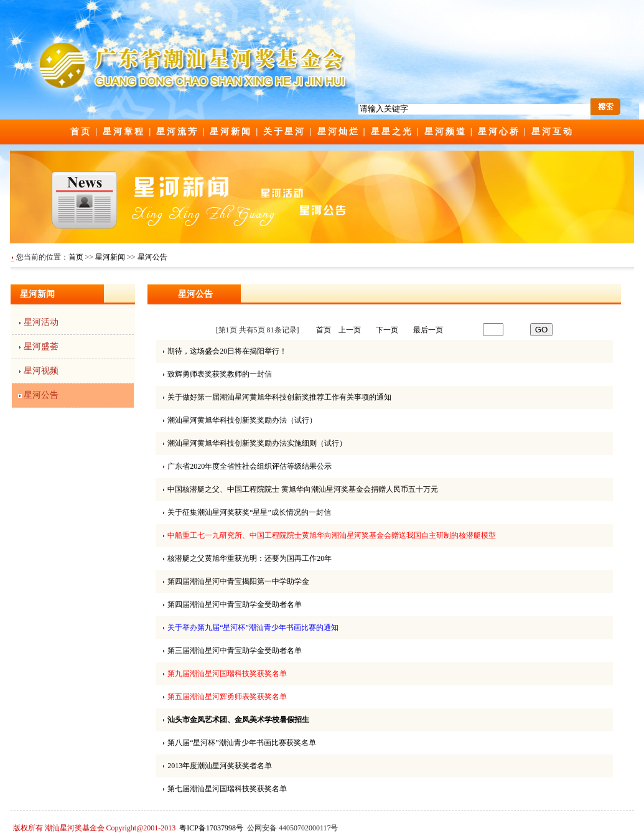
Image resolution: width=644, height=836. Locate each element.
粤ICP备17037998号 (211, 828)
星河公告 (152, 257)
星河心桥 (499, 132)
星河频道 (446, 132)
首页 (81, 132)
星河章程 (124, 132)
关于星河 (284, 132)
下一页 (387, 330)
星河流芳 (177, 132)
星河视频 (41, 371)
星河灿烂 (338, 132)
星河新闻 (231, 132)
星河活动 (41, 322)
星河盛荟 (41, 346)
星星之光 (392, 132)
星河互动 (553, 132)
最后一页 (428, 330)
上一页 (350, 330)
